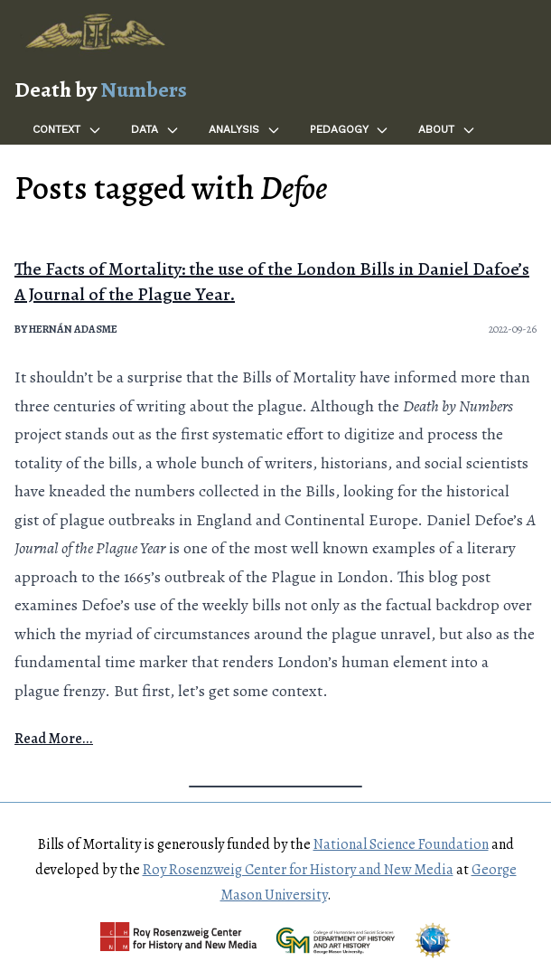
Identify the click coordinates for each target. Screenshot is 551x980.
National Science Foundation (401, 844)
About (447, 130)
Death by (101, 90)
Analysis (245, 130)
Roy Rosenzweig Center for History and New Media (298, 870)
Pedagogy (350, 130)
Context (67, 130)
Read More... (54, 739)
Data (155, 130)
